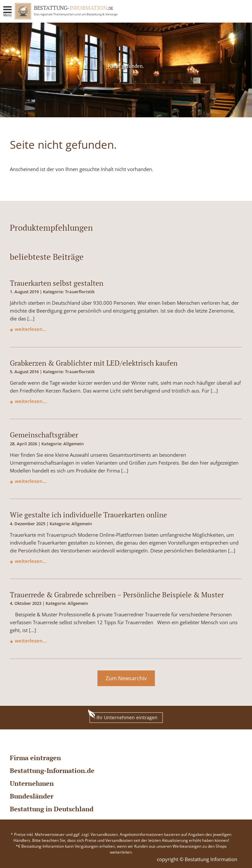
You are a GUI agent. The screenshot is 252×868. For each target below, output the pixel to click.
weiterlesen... (31, 329)
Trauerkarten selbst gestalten (57, 283)
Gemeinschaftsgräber (44, 435)
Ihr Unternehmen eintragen (124, 716)
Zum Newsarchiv (126, 678)
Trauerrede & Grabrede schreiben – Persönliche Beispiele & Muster (117, 595)
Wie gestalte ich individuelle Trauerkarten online (88, 515)
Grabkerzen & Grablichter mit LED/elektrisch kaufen (94, 363)
